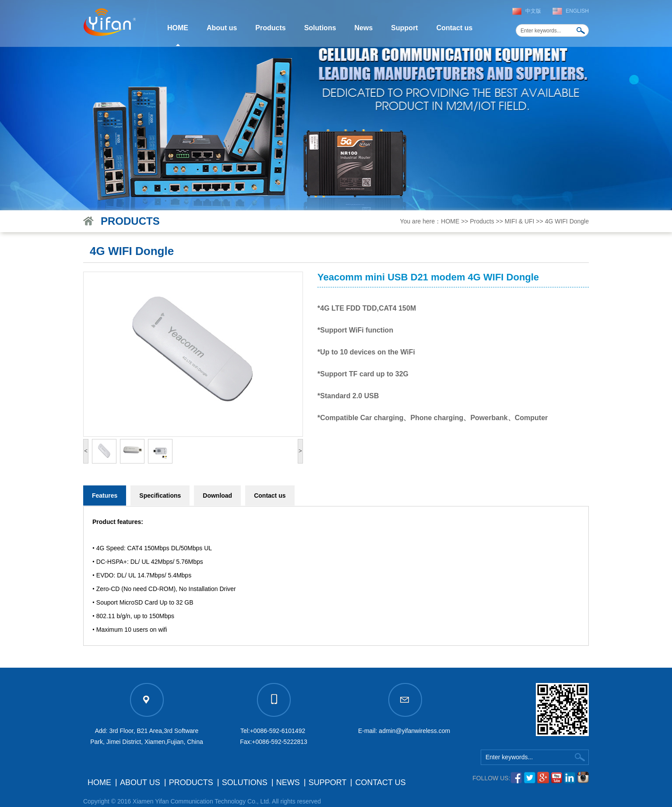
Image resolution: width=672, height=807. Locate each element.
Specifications (160, 496)
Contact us (455, 28)
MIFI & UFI (520, 221)
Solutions (320, 28)
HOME (178, 28)
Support (404, 28)
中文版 (533, 11)
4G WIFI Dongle (567, 221)
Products (270, 28)
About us (222, 28)
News (364, 28)
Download (217, 496)
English (577, 11)
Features (105, 496)
